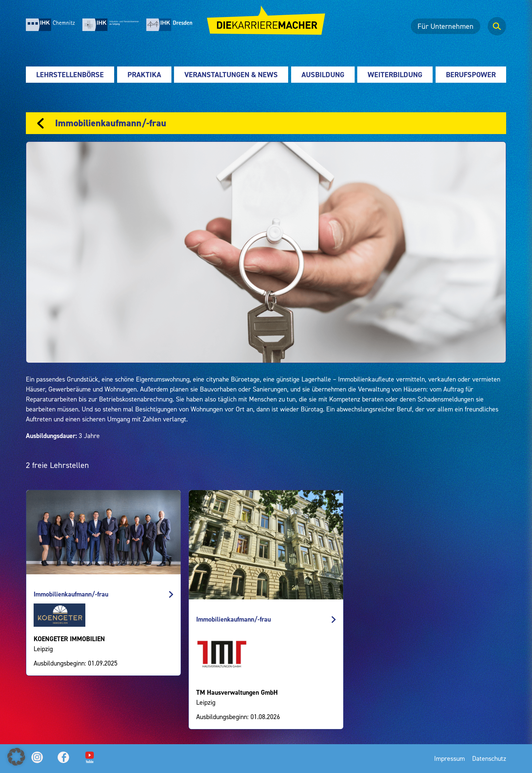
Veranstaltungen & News (231, 75)
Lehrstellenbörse (70, 75)
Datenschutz (489, 758)
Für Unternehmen (446, 26)
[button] (16, 757)
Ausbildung (323, 75)
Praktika (144, 75)
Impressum (449, 758)
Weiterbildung (395, 75)
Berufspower (471, 75)
